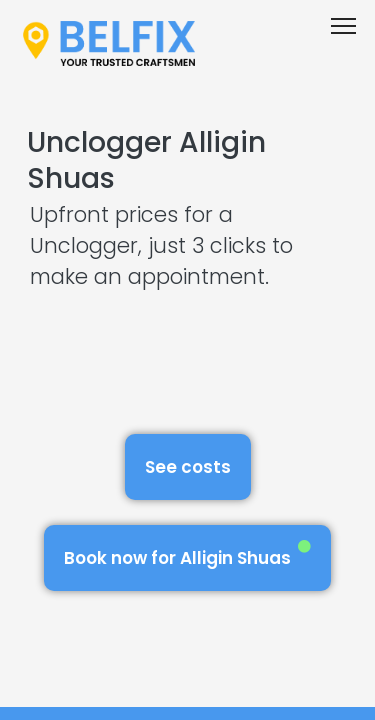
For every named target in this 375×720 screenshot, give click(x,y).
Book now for (187, 554)
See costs (188, 467)
